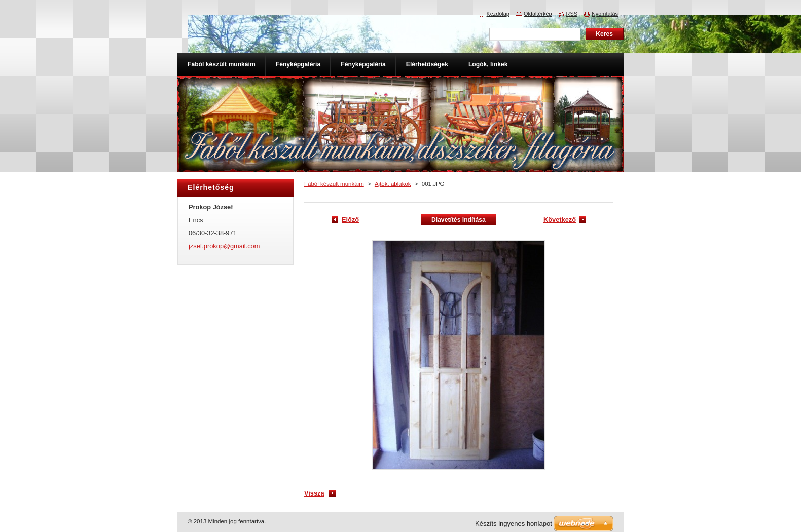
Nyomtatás (605, 14)
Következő (560, 220)
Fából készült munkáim (334, 184)
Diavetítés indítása (459, 220)
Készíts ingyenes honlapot (514, 524)
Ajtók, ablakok (393, 184)
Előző (350, 220)
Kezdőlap (498, 14)
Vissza (314, 493)
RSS (572, 14)
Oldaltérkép (538, 14)
